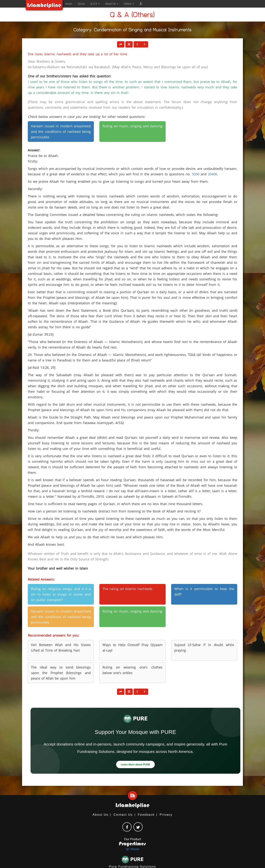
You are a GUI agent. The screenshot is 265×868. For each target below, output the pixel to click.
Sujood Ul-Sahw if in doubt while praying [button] (204, 647)
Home (69, 4)
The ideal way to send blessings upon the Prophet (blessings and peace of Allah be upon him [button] (61, 673)
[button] (141, 4)
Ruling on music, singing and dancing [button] (132, 126)
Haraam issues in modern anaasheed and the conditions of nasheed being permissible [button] (61, 132)
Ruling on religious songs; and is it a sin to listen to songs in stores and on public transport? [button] (61, 594)
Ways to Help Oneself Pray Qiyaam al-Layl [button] (132, 647)
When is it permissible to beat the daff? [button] (204, 591)
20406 (212, 174)
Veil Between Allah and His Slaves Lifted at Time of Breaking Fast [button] (61, 647)
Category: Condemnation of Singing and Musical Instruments (133, 30)
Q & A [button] (95, 4)
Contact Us (123, 815)
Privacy (166, 815)
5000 (196, 174)
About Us (100, 815)
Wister (132, 849)
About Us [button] (112, 4)
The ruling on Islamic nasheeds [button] (127, 589)
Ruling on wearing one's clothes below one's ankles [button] (132, 670)
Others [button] (129, 4)
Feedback (146, 815)
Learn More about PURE (135, 764)
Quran (81, 4)
